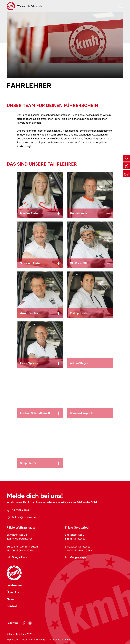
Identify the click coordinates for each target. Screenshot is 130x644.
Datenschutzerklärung (33, 640)
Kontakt (12, 606)
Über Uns (13, 592)
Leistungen (14, 585)
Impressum (13, 640)
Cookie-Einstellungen (58, 640)
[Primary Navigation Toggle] (121, 6)
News (11, 599)
